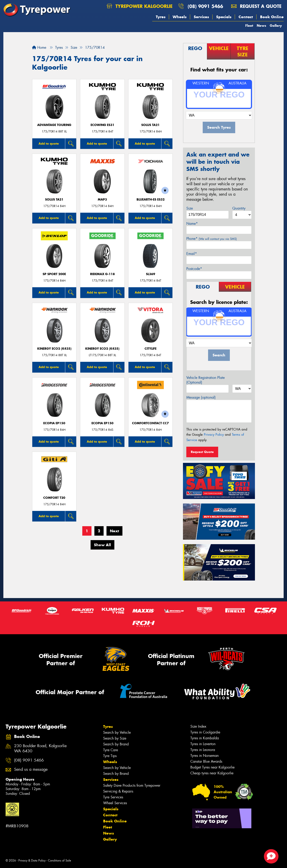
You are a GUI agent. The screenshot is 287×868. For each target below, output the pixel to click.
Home (39, 47)
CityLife (151, 349)
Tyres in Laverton (203, 744)
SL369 (151, 274)
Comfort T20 (54, 498)
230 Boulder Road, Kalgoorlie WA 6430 (40, 749)
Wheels (180, 17)
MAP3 (102, 200)
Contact (246, 17)
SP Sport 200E (54, 274)
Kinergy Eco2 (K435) (54, 349)
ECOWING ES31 (102, 125)
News (261, 25)
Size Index (198, 726)
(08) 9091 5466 (205, 6)
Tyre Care (111, 750)
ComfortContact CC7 (150, 423)
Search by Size (115, 738)
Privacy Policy (214, 435)
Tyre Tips (110, 756)
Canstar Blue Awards (206, 761)
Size (190, 208)
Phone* (212, 239)
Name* (192, 224)
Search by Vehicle (117, 732)
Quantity (239, 208)
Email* (192, 254)
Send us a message (31, 770)
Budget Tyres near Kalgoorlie (212, 767)
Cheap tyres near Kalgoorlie (212, 773)
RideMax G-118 (102, 274)
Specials (224, 17)
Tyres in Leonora (203, 750)
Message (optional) (201, 397)
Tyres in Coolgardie (205, 732)
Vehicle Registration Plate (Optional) (205, 380)
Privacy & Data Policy (32, 860)
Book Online (272, 17)
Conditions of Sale (60, 860)
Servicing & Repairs (118, 791)
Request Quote (202, 452)
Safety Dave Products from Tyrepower (132, 785)
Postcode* (194, 269)
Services (201, 17)
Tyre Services (113, 797)
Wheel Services (115, 803)
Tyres (161, 17)
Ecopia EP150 (54, 423)
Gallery (276, 25)
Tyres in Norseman (204, 756)
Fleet (249, 25)
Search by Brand (116, 744)
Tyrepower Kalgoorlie (140, 6)
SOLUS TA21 (150, 125)
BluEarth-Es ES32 (151, 200)
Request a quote (256, 6)
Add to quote (49, 144)
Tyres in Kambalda (205, 738)
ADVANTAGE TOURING (54, 125)
